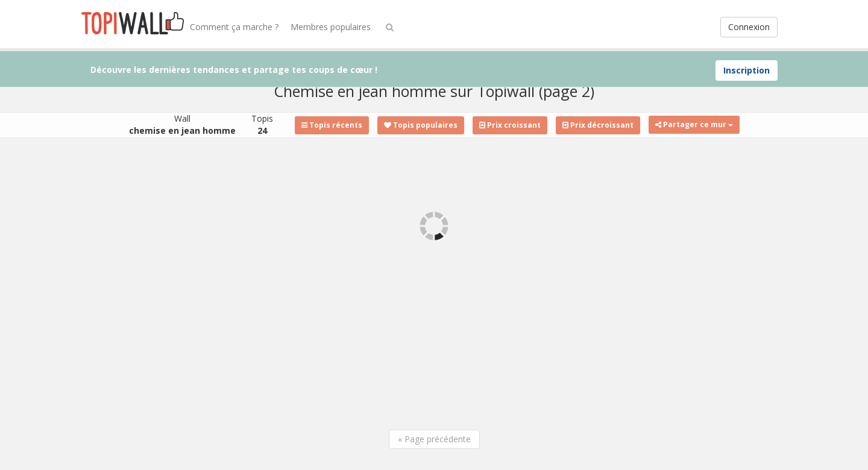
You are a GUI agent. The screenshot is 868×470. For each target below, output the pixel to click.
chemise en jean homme (182, 130)
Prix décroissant (598, 125)
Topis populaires (421, 125)
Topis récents (332, 125)
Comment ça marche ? (234, 27)
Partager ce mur (694, 124)
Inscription (747, 70)
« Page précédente (434, 439)
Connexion (749, 27)
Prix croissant (510, 125)
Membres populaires (331, 27)
